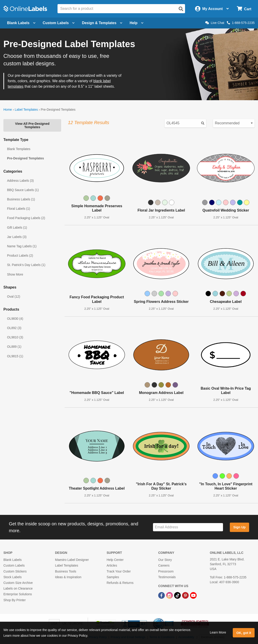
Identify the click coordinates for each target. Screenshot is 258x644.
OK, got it (244, 633)
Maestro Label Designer (72, 560)
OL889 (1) (14, 347)
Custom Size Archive (18, 583)
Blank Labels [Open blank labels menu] (21, 23)
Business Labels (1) (21, 199)
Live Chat (215, 23)
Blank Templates (19, 149)
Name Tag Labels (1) (22, 246)
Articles (112, 565)
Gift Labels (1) (17, 227)
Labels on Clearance (18, 588)
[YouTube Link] (193, 595)
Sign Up (239, 527)
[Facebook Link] (162, 595)
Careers (164, 565)
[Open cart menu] (244, 9)
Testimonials (167, 577)
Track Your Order (119, 571)
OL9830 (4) (15, 319)
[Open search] (181, 9)
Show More (15, 274)
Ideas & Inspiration (68, 577)
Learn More (218, 632)
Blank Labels (13, 560)
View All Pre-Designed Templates (32, 125)
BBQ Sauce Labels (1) (23, 190)
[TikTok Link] (178, 595)
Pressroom (166, 571)
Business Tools (66, 571)
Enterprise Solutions (18, 594)
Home (8, 110)
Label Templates (26, 110)
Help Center (115, 560)
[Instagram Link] (170, 595)
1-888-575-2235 (241, 23)
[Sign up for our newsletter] (188, 527)
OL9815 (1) (15, 356)
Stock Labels (13, 577)
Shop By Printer (15, 600)
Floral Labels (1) (19, 209)
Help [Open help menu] (137, 23)
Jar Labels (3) (17, 237)
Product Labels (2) (20, 256)
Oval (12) (14, 296)
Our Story (165, 560)
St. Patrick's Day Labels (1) (26, 265)
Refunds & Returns (120, 583)
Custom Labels (14, 565)
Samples (113, 577)
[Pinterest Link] (186, 595)
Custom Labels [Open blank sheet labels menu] (59, 23)
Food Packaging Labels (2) (26, 218)
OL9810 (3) (15, 337)
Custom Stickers (15, 571)
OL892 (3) (14, 328)
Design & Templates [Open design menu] (102, 23)
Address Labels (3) (20, 181)
